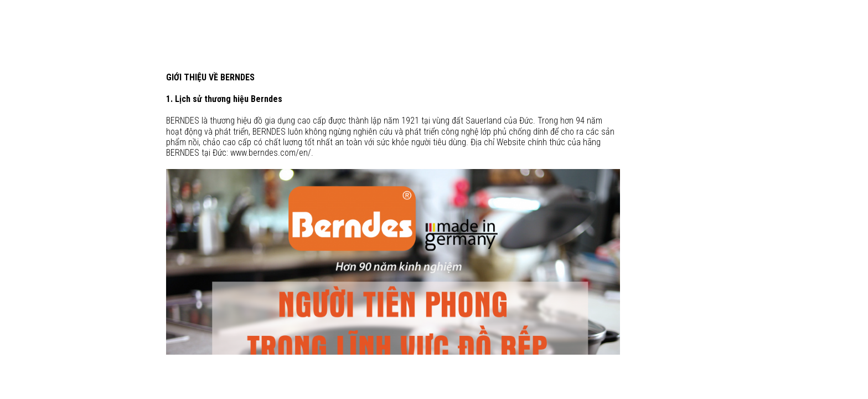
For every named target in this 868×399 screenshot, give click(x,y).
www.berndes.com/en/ (271, 153)
